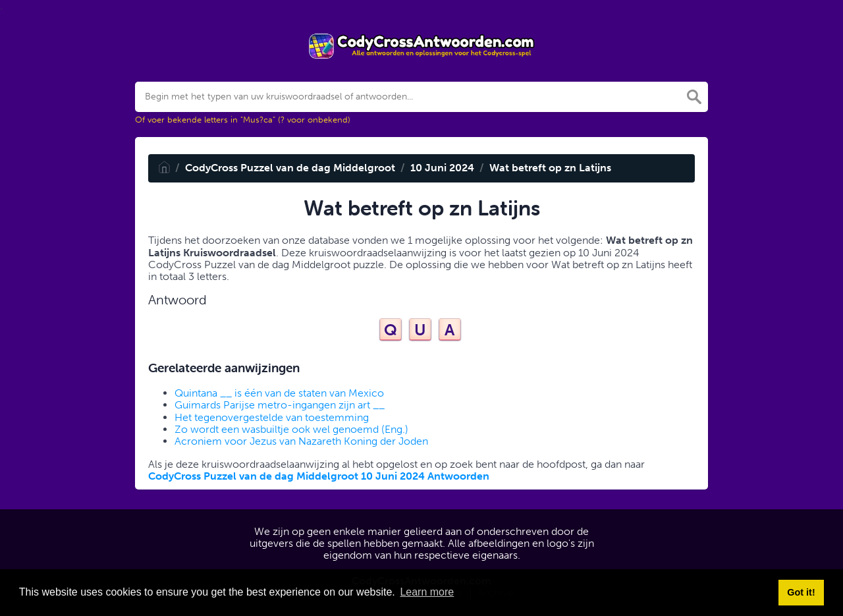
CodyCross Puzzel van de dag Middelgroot (290, 168)
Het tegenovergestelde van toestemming (272, 417)
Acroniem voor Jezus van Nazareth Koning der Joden (301, 441)
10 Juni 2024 (442, 168)
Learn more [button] (427, 592)
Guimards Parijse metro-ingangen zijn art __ (280, 405)
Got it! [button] (801, 592)
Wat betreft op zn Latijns (550, 168)
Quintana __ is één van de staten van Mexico (279, 393)
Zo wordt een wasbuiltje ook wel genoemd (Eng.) (291, 429)
